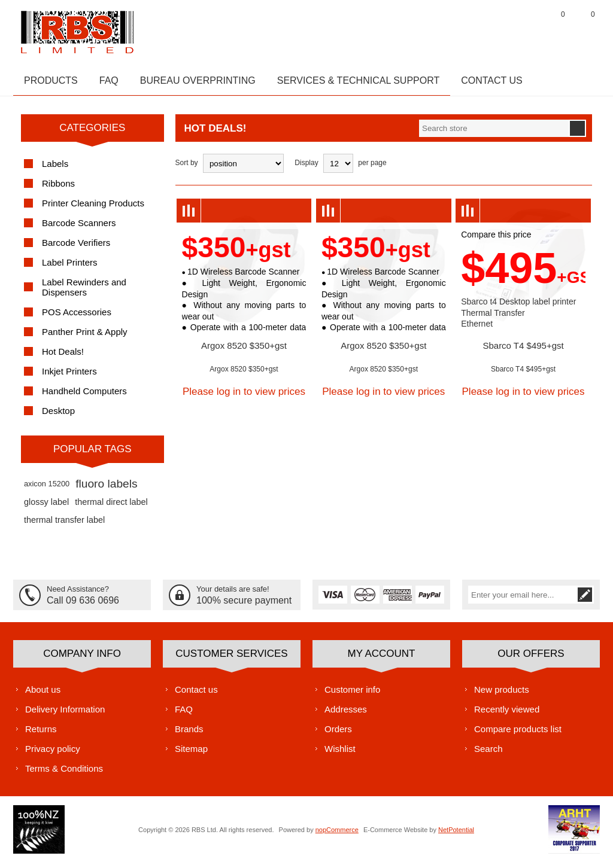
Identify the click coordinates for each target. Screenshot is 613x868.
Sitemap (191, 754)
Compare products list (518, 734)
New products (502, 695)
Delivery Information (65, 715)
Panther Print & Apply (85, 338)
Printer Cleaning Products (93, 209)
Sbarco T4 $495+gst (523, 351)
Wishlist (340, 754)
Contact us (196, 695)
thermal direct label (111, 508)
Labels (55, 170)
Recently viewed (507, 715)
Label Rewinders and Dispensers (84, 293)
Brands (189, 734)
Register (495, 29)
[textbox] (494, 134)
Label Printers (70, 268)
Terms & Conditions (64, 774)
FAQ (184, 715)
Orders (338, 734)
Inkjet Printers (69, 377)
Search (488, 754)
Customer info (352, 695)
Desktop (58, 417)
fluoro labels (106, 490)
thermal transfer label (64, 526)
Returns (41, 734)
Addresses (346, 715)
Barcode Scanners (79, 229)
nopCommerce (337, 835)
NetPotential (456, 835)
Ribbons (58, 189)
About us (43, 695)
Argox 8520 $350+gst (244, 351)
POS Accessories (77, 318)
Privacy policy (53, 754)
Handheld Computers (84, 397)
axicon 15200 (47, 490)
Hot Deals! (63, 357)
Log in (525, 29)
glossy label (46, 508)
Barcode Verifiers (76, 249)
